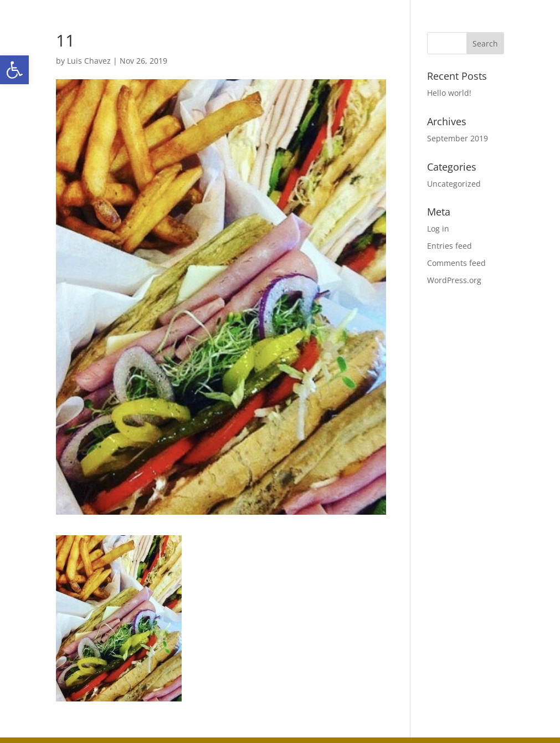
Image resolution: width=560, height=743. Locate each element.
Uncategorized (454, 184)
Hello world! (449, 93)
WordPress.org (454, 280)
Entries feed (449, 246)
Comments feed (456, 263)
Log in (438, 229)
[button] (14, 70)
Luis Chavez (89, 61)
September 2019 (458, 138)
